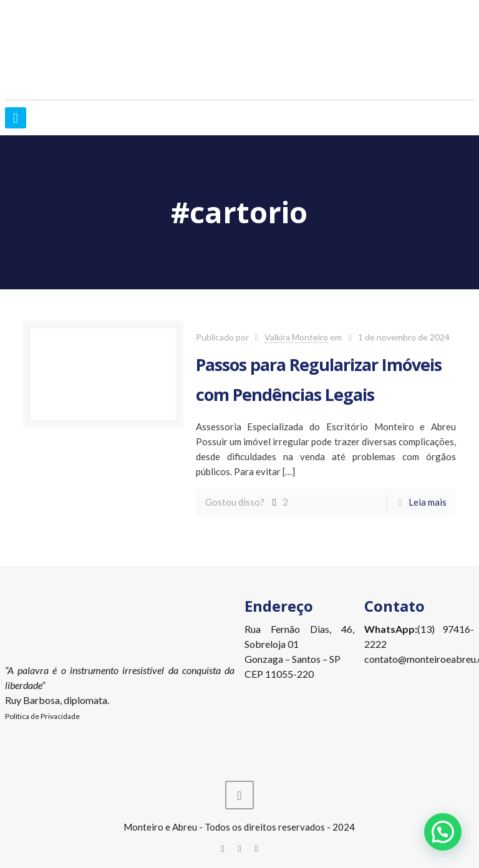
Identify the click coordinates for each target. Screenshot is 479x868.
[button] (443, 832)
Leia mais (428, 502)
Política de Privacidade (42, 716)
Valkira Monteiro (296, 337)
